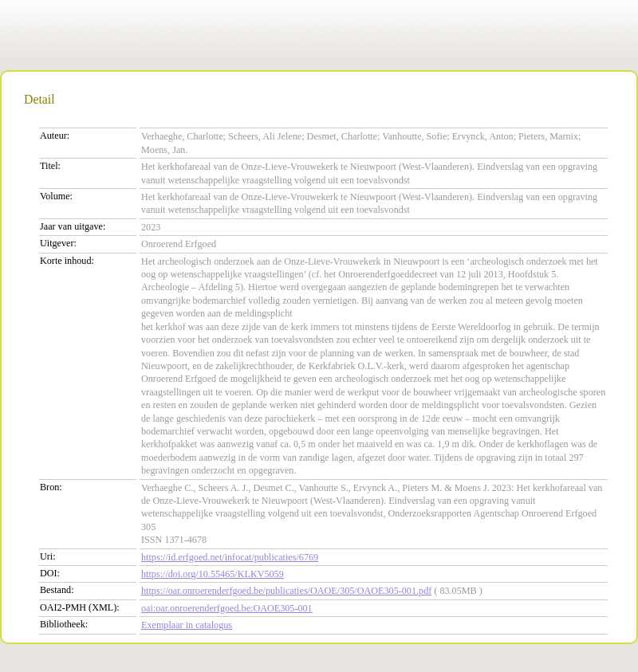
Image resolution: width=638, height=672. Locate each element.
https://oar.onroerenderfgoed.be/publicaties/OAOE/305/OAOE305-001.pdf (286, 591)
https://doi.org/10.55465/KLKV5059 (213, 574)
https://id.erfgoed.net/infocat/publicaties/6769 (230, 557)
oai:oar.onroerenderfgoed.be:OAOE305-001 (227, 608)
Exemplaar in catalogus (187, 625)
